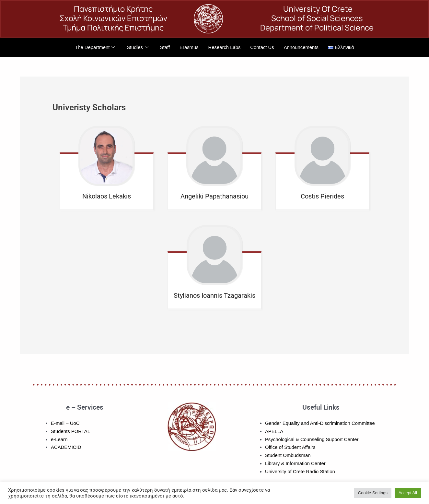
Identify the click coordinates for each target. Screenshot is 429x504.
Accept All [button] (408, 493)
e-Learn (59, 439)
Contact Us (262, 47)
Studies (137, 48)
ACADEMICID (66, 447)
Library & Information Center (296, 463)
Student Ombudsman (288, 455)
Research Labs (224, 47)
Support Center (343, 439)
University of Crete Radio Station (300, 471)
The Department (94, 48)
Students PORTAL (71, 431)
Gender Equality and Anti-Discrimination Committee (320, 423)
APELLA (274, 431)
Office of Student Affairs (290, 447)
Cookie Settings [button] (373, 493)
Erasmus (189, 47)
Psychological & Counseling (295, 439)
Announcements (302, 47)
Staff (164, 47)
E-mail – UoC (65, 423)
